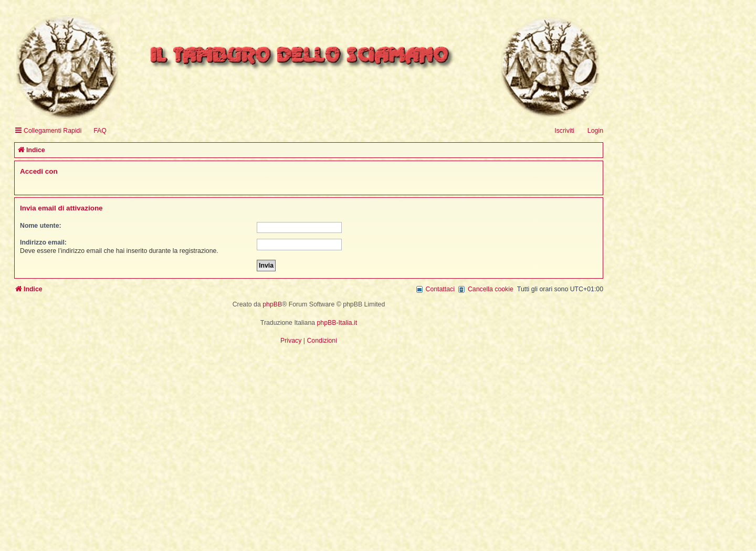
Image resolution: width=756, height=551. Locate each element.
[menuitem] (95, 131)
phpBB (272, 304)
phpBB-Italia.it (337, 323)
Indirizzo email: (43, 242)
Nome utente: (41, 226)
